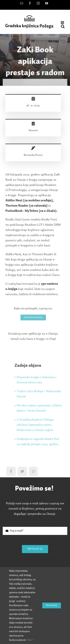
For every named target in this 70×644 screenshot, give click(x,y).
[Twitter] (22, 472)
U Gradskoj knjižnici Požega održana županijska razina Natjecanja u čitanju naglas (35, 425)
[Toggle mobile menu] (63, 23)
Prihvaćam (52, 605)
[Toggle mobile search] (63, 26)
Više (30, 640)
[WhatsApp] (33, 472)
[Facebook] (11, 472)
